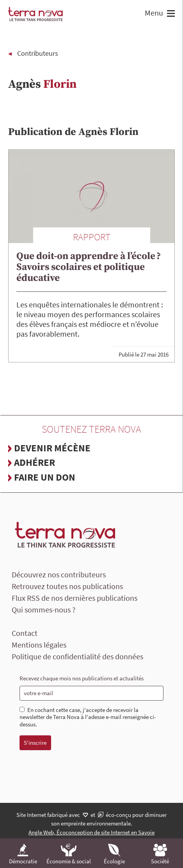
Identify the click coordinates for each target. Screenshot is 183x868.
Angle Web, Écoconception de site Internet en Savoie (91, 832)
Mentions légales (39, 645)
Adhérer (35, 462)
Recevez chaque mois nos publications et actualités (82, 678)
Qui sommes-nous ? (44, 610)
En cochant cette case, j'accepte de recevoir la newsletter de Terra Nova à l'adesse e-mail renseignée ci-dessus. (88, 717)
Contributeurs (38, 53)
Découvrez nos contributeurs (59, 574)
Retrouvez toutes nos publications (67, 586)
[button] (170, 14)
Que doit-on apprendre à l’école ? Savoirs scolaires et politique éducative (89, 267)
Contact (25, 633)
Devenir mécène (52, 448)
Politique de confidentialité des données (77, 656)
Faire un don (45, 477)
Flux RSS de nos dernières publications (75, 598)
